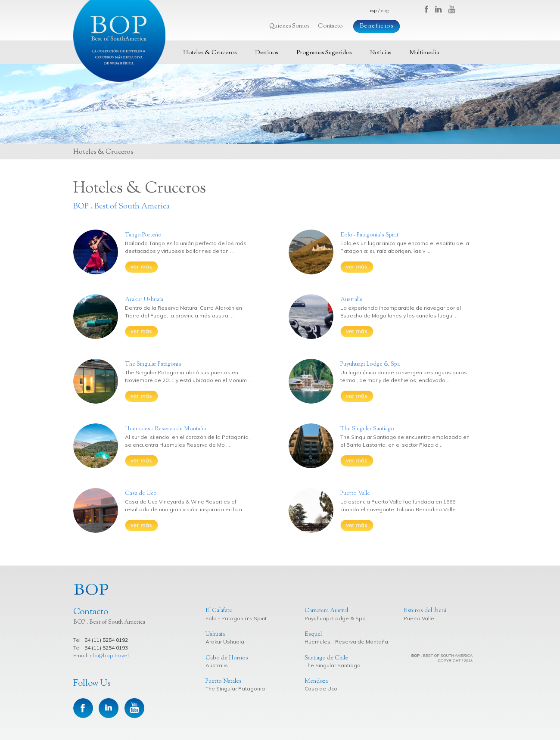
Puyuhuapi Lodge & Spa (335, 618)
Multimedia (424, 53)
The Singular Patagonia (235, 689)
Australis (217, 665)
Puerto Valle (419, 618)
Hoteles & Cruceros (210, 53)
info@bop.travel (109, 655)
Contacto (330, 26)
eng (385, 11)
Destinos (266, 53)
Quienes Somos (289, 26)
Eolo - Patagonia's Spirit (236, 618)
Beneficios (376, 26)
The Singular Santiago (333, 665)
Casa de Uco (321, 689)
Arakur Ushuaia (225, 642)
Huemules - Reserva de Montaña (346, 642)
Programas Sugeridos (324, 53)
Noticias (381, 53)
